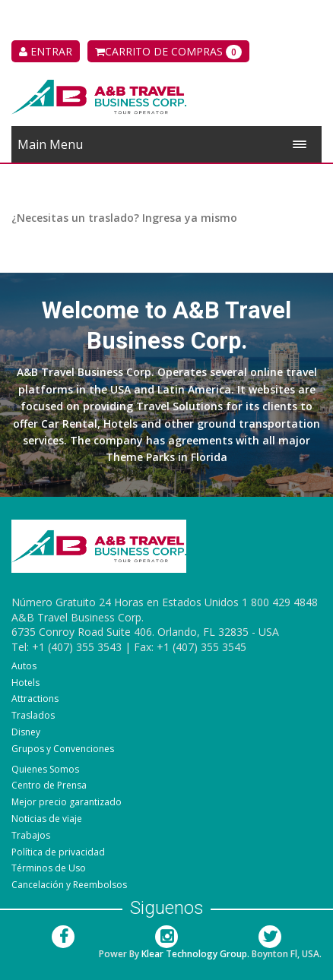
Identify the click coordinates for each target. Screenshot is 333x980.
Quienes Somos (45, 769)
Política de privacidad (58, 852)
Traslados (33, 715)
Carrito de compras (168, 52)
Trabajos (31, 835)
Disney (26, 732)
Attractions (35, 699)
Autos (24, 666)
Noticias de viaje (47, 819)
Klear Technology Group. (195, 954)
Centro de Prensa (49, 785)
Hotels (25, 683)
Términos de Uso (49, 868)
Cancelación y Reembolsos (69, 885)
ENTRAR (46, 51)
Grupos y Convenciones (63, 749)
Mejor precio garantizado (67, 802)
